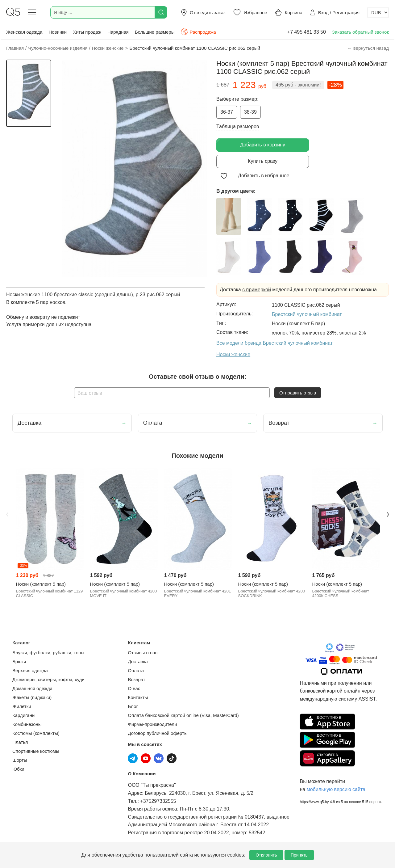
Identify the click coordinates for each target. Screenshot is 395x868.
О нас (134, 688)
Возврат (136, 679)
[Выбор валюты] (378, 13)
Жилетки (22, 706)
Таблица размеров (238, 126)
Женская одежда (24, 32)
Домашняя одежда (32, 688)
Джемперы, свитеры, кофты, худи (48, 679)
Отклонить (266, 855)
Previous (7, 515)
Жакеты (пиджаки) (32, 697)
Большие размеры (155, 32)
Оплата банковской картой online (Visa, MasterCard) (183, 715)
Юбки (18, 769)
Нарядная (118, 32)
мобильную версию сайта (336, 789)
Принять (299, 855)
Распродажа (198, 32)
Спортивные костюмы (36, 751)
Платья (20, 742)
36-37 (227, 112)
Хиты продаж (87, 32)
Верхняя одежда (30, 670)
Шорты (20, 760)
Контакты (138, 697)
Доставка (138, 662)
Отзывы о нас (143, 653)
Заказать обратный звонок (360, 32)
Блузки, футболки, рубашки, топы (48, 653)
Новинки (58, 32)
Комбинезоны (27, 724)
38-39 (250, 112)
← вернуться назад (368, 48)
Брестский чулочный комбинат (307, 314)
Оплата (136, 670)
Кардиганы (24, 715)
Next (388, 515)
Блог (133, 706)
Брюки (19, 662)
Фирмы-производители (152, 724)
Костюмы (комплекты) (36, 733)
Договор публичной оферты (158, 733)
